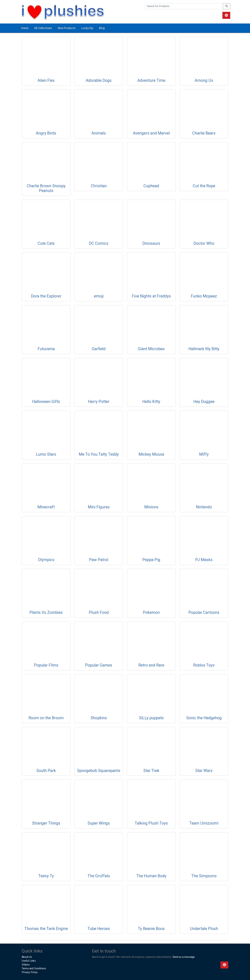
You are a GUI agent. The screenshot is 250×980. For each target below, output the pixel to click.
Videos (26, 965)
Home (25, 28)
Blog (102, 28)
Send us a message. (184, 957)
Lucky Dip (87, 28)
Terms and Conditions (34, 968)
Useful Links (29, 961)
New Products (67, 28)
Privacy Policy (30, 972)
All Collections (43, 28)
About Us (27, 957)
